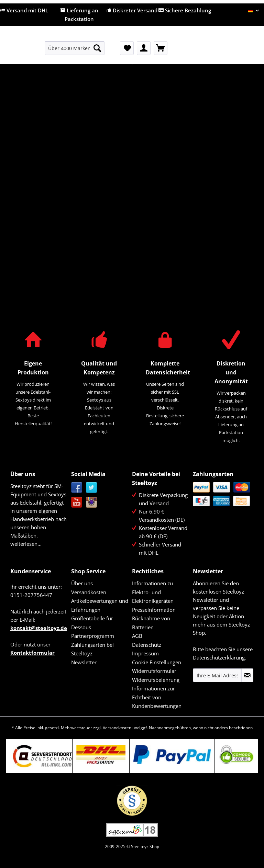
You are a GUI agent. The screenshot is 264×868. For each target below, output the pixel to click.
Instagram (92, 502)
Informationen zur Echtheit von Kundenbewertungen (157, 697)
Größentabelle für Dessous (92, 623)
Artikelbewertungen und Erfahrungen (100, 605)
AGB (137, 636)
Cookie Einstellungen (157, 662)
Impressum (145, 653)
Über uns (82, 583)
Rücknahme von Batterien (151, 623)
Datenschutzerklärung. (219, 657)
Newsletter (84, 662)
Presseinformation (154, 610)
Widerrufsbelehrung (156, 680)
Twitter (92, 488)
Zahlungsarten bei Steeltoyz (92, 649)
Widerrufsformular (154, 671)
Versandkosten (89, 592)
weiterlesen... (26, 544)
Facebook (77, 488)
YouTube (77, 502)
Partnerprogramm (93, 636)
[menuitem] (75, 51)
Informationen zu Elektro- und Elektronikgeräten (153, 592)
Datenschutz (147, 645)
